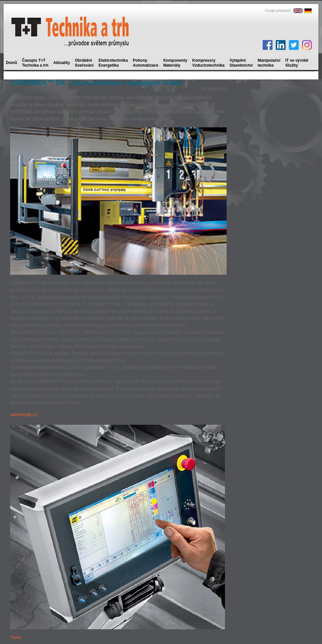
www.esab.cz (24, 415)
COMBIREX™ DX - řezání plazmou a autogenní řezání (96, 83)
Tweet (16, 637)
